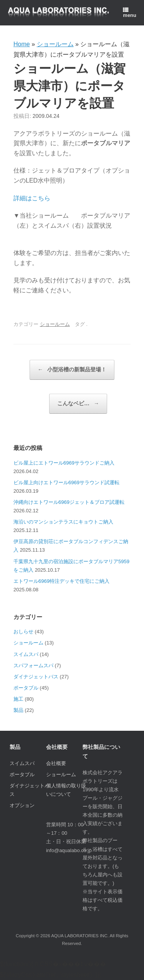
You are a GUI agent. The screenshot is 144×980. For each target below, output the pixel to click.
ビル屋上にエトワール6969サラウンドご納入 (64, 463)
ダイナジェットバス (36, 677)
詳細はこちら (32, 198)
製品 (18, 710)
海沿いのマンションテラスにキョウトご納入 (63, 522)
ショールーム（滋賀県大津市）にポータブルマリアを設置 (70, 85)
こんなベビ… (78, 404)
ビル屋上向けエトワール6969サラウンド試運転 (66, 482)
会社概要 (56, 763)
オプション (22, 805)
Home (22, 44)
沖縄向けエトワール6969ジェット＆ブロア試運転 (69, 502)
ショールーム (55, 44)
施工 (18, 699)
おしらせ (23, 632)
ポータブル (26, 688)
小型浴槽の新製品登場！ (72, 370)
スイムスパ (26, 654)
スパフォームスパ (33, 665)
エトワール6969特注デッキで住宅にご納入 (61, 581)
